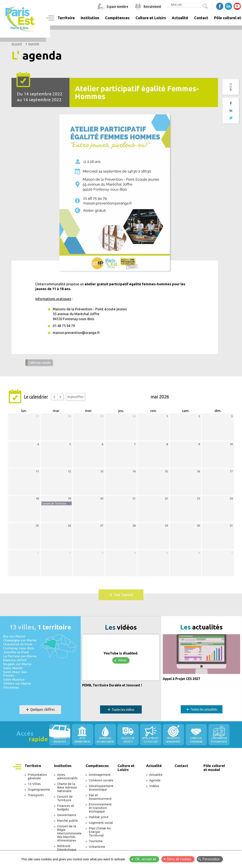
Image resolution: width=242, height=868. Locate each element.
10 (231, 446)
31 (231, 528)
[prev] (55, 399)
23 (198, 501)
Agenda (34, 44)
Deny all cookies (179, 859)
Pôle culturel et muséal (214, 771)
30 (134, 418)
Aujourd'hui (78, 399)
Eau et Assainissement (100, 800)
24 (231, 501)
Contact (201, 18)
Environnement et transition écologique (100, 811)
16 (198, 474)
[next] (62, 399)
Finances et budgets (66, 811)
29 (102, 418)
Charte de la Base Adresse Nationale (67, 790)
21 (134, 501)
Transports (36, 798)
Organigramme (39, 793)
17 (231, 474)
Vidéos (154, 789)
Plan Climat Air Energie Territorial (100, 835)
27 (37, 418)
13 (102, 474)
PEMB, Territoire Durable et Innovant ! (114, 688)
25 (37, 528)
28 (69, 418)
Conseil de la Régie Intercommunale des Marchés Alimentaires (69, 836)
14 (134, 474)
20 (102, 501)
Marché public (68, 824)
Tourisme (96, 844)
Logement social (101, 826)
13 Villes (34, 787)
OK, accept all (145, 859)
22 (166, 501)
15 (166, 474)
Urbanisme (97, 850)
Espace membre (117, 6)
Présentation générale (37, 780)
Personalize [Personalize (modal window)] (211, 859)
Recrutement (152, 6)
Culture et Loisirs (151, 18)
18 (37, 501)
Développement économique (101, 791)
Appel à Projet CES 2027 (183, 688)
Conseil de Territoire (65, 801)
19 (69, 501)
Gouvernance (67, 818)
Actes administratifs (67, 780)
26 (69, 528)
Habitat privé (99, 820)
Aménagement (100, 778)
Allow (122, 663)
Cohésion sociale (41, 365)
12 (69, 474)
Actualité (156, 778)
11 (37, 474)
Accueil (17, 44)
